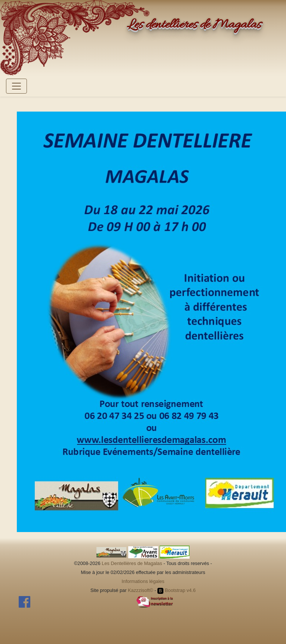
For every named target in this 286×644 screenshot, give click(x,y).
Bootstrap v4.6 (176, 590)
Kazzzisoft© (141, 590)
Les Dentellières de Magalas (132, 563)
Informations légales (143, 581)
